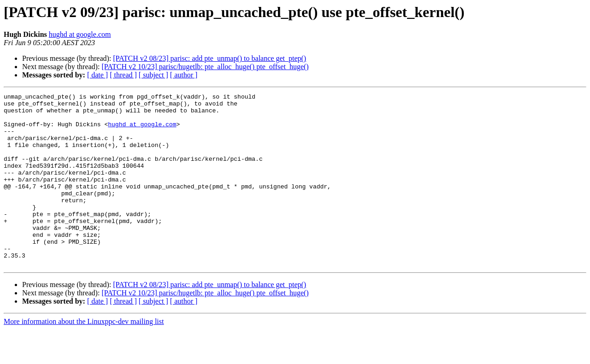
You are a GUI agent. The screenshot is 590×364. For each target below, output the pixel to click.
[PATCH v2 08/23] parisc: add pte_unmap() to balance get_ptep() (209, 58)
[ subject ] (153, 75)
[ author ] (184, 75)
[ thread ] (123, 75)
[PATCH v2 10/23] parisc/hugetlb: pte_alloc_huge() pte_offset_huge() (205, 67)
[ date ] (97, 75)
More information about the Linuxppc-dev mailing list (84, 356)
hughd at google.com (80, 34)
